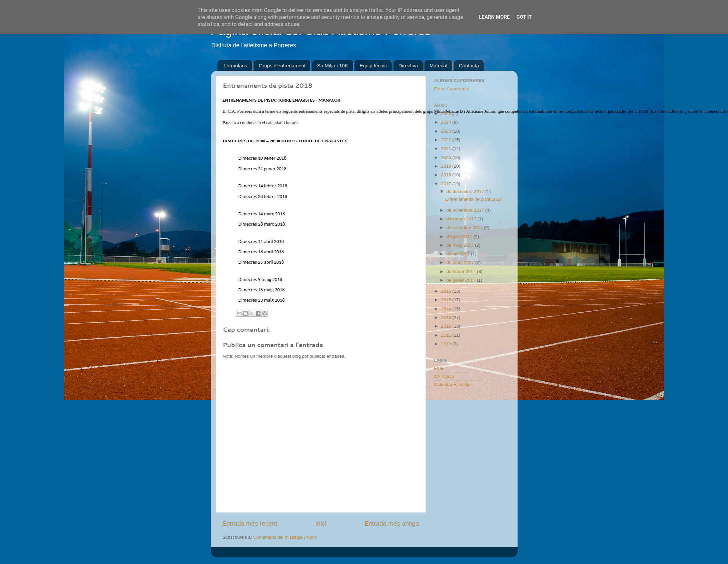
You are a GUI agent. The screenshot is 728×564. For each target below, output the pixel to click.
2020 (447, 157)
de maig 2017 (461, 245)
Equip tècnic (373, 65)
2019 (447, 166)
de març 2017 (461, 262)
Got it (524, 17)
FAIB (439, 368)
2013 (447, 317)
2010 (447, 344)
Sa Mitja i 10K (333, 65)
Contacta (469, 65)
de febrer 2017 (462, 271)
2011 (447, 335)
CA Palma (444, 376)
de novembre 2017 (466, 210)
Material (438, 65)
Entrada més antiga (392, 523)
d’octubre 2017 (462, 219)
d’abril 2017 (459, 254)
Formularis (235, 65)
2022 (447, 140)
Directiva (408, 65)
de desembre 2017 (466, 191)
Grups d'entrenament (282, 65)
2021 (447, 148)
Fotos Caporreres (452, 89)
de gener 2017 (462, 280)
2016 (447, 291)
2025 (447, 113)
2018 (447, 175)
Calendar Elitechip (453, 384)
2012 (447, 326)
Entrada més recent (250, 523)
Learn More (494, 17)
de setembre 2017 (465, 227)
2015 (447, 300)
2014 (447, 309)
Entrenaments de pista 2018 (473, 199)
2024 (447, 122)
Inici (321, 523)
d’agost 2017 (460, 236)
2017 (447, 184)
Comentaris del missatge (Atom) (285, 537)
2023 (447, 131)
